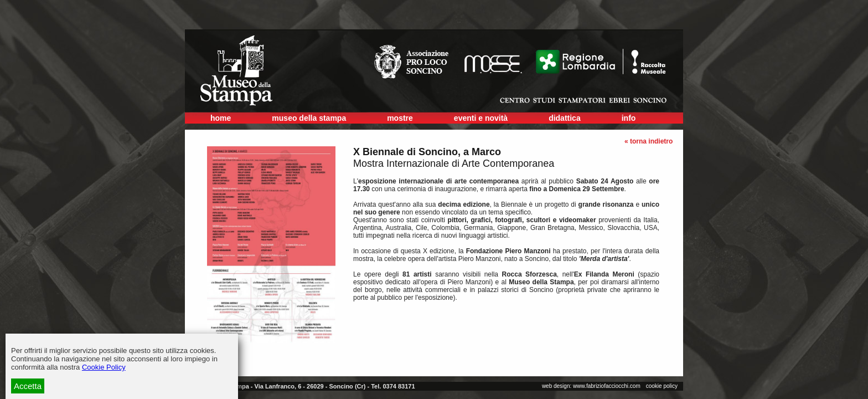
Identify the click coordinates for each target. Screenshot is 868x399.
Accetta (28, 386)
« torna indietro (649, 141)
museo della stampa (309, 118)
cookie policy (662, 386)
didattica (565, 118)
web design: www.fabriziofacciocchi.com (591, 386)
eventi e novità (481, 118)
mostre (400, 118)
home (221, 118)
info (629, 118)
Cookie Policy (104, 367)
